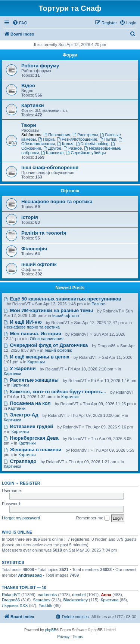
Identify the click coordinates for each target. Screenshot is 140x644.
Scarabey (41, 600)
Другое (52, 148)
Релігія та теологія (44, 233)
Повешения (57, 135)
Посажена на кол (27, 403)
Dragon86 (11, 600)
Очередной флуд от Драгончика (46, 345)
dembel (79, 595)
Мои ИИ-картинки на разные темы (48, 310)
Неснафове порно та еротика (57, 202)
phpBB (51, 630)
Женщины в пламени (32, 450)
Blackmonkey (76, 600)
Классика (52, 153)
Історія (30, 217)
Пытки (108, 139)
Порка (46, 139)
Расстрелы (85, 135)
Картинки (33, 105)
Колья (65, 144)
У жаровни (20, 368)
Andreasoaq (30, 575)
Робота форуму (40, 66)
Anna (106, 595)
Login (8, 483)
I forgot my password (21, 518)
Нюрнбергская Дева (31, 438)
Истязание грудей (28, 426)
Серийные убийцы (86, 153)
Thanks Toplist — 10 (24, 587)
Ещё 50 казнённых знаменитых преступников (63, 299)
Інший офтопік (39, 264)
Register (30, 483)
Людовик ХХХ (15, 605)
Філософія (34, 249)
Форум (70, 55)
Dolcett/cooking (92, 144)
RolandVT (11, 595)
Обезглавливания (47, 339)
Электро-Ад (21, 415)
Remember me (93, 518)
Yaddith (45, 605)
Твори (29, 125)
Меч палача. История (32, 334)
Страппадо (20, 461)
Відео (28, 86)
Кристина (110, 600)
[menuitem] (20, 23)
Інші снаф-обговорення (50, 167)
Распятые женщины (31, 380)
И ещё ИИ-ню (23, 322)
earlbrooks (47, 595)
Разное (73, 148)
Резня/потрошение (77, 139)
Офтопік (70, 191)
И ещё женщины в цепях (37, 357)
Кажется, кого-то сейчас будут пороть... (55, 392)
